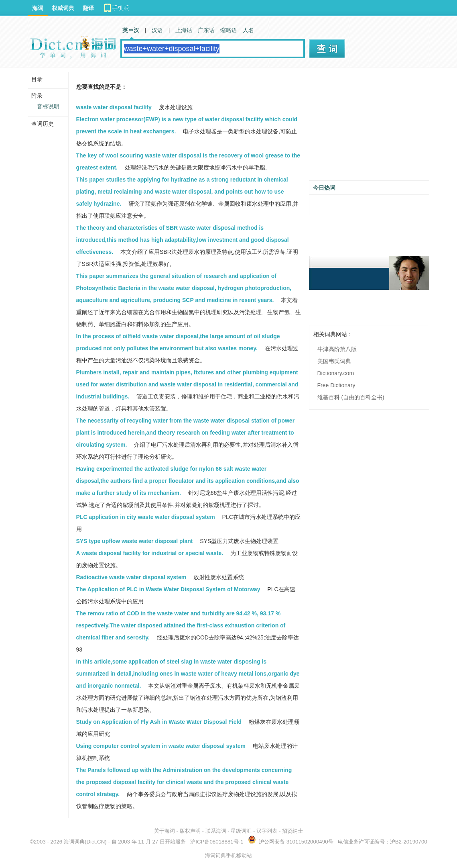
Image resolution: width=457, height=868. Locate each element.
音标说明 (48, 106)
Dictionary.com (336, 373)
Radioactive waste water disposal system (131, 577)
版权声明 (190, 831)
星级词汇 (241, 831)
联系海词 (216, 831)
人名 (248, 30)
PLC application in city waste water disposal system (146, 517)
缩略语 (229, 30)
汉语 (157, 30)
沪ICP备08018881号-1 (217, 842)
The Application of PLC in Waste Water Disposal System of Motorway (168, 589)
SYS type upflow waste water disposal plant (135, 541)
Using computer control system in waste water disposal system (161, 746)
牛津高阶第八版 (337, 349)
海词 (38, 8)
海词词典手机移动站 (228, 855)
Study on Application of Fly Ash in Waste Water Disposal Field (159, 722)
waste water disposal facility (114, 107)
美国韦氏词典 (334, 361)
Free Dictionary (336, 385)
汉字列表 (267, 831)
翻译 (88, 8)
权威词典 (63, 8)
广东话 (206, 30)
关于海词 (165, 831)
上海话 (184, 30)
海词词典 (74, 842)
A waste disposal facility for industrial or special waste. (150, 553)
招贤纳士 (292, 831)
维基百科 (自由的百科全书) (351, 397)
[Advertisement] (369, 127)
